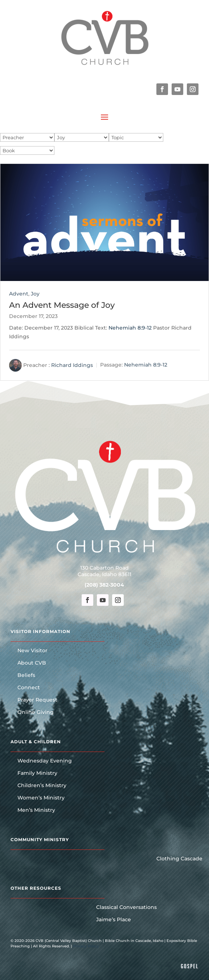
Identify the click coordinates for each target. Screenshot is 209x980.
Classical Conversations (126, 907)
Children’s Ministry (42, 786)
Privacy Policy (86, 946)
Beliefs (26, 675)
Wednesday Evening (45, 761)
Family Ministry (37, 773)
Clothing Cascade (179, 859)
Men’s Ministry (36, 810)
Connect (29, 688)
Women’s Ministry (41, 798)
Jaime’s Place (114, 920)
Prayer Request (37, 700)
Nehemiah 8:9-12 (130, 328)
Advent (19, 294)
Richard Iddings (72, 365)
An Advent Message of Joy (62, 305)
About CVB (32, 663)
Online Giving (36, 712)
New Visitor (32, 651)
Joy (35, 294)
